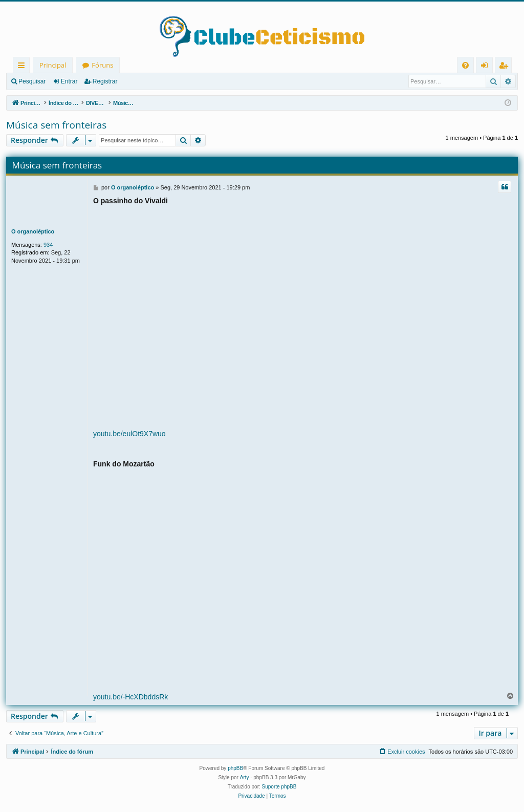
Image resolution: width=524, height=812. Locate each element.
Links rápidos (23, 67)
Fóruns (102, 65)
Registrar (105, 81)
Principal (53, 65)
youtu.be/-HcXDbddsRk (130, 697)
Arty (245, 777)
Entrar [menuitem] (487, 67)
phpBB (235, 768)
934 (48, 245)
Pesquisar (32, 81)
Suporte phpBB (279, 787)
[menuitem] (465, 65)
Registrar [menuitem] (506, 67)
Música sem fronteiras (56, 125)
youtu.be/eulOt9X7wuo (129, 434)
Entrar (69, 81)
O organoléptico (33, 231)
